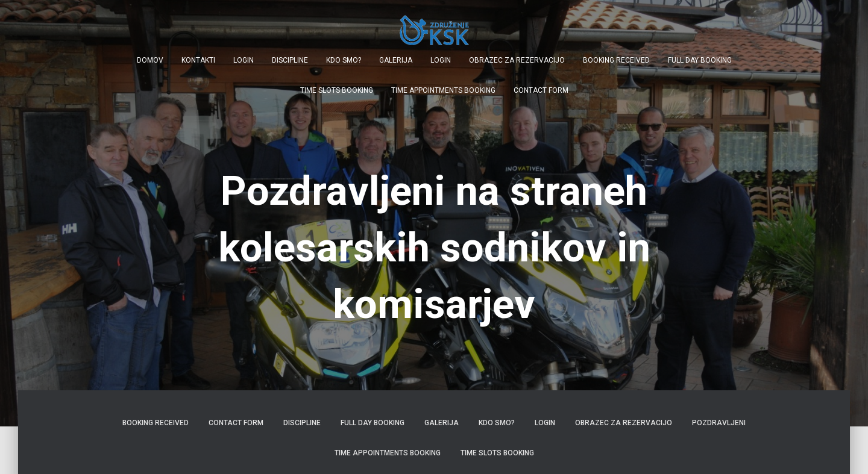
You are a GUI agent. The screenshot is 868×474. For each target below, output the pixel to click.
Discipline (290, 60)
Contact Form (541, 90)
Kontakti (198, 60)
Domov (150, 60)
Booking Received (616, 60)
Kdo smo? (344, 60)
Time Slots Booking (337, 90)
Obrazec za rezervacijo (517, 60)
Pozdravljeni (719, 423)
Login (244, 60)
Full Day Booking (700, 60)
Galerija (396, 60)
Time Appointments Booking (443, 90)
